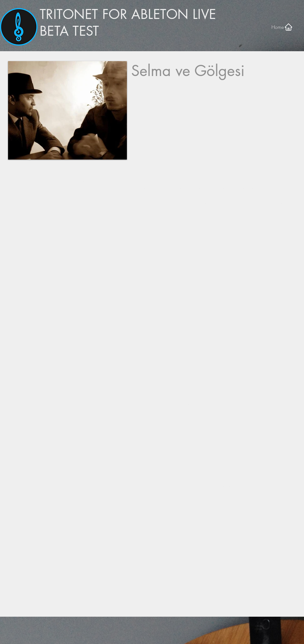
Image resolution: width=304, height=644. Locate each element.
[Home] (282, 27)
